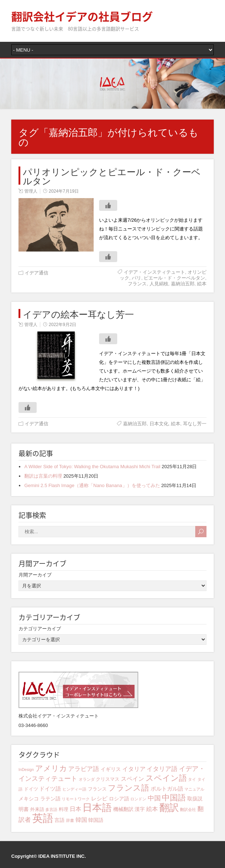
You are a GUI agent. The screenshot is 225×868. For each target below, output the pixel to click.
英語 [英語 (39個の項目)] (43, 818)
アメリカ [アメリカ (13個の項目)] (51, 768)
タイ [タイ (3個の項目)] (192, 779)
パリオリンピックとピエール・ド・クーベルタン (112, 176)
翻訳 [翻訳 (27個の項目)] (169, 808)
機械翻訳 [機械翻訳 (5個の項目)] (123, 809)
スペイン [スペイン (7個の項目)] (132, 779)
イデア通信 (36, 273)
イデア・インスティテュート (154, 272)
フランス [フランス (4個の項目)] (97, 789)
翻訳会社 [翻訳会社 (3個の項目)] (188, 809)
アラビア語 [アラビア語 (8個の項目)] (84, 769)
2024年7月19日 (64, 191)
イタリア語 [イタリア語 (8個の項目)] (162, 769)
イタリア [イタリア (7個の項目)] (134, 769)
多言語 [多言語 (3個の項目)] (51, 809)
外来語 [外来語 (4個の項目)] (37, 809)
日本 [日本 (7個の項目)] (75, 809)
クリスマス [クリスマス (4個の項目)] (108, 779)
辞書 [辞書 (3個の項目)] (70, 820)
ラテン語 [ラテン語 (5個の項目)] (50, 799)
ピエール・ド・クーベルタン (174, 278)
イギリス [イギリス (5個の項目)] (111, 769)
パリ (136, 278)
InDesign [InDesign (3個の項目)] (26, 769)
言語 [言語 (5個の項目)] (60, 820)
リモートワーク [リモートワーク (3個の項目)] (76, 799)
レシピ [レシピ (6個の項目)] (99, 798)
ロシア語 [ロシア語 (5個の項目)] (119, 799)
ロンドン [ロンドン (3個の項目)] (138, 799)
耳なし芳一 (195, 424)
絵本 (202, 284)
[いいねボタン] (108, 205)
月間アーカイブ (35, 575)
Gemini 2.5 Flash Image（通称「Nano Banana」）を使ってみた (92, 485)
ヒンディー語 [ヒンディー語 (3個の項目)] (74, 789)
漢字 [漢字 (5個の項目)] (140, 809)
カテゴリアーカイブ (40, 629)
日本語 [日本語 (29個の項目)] (97, 807)
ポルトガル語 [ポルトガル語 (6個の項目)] (167, 789)
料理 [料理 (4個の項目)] (64, 809)
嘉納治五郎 (183, 284)
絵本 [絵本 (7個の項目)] (152, 809)
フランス (137, 284)
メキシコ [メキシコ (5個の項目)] (29, 799)
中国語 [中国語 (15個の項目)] (174, 798)
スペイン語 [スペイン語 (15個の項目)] (166, 778)
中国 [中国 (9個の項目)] (154, 798)
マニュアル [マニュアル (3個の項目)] (194, 789)
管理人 (31, 191)
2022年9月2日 (62, 325)
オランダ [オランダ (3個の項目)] (87, 779)
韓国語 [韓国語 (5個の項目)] (96, 820)
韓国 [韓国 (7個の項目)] (81, 820)
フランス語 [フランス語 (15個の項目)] (128, 788)
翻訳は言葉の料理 (43, 476)
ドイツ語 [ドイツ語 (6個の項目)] (50, 789)
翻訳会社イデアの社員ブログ (82, 16)
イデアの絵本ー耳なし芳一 (78, 314)
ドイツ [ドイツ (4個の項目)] (31, 789)
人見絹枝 (159, 284)
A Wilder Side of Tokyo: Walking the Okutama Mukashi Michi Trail (92, 467)
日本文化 (159, 424)
